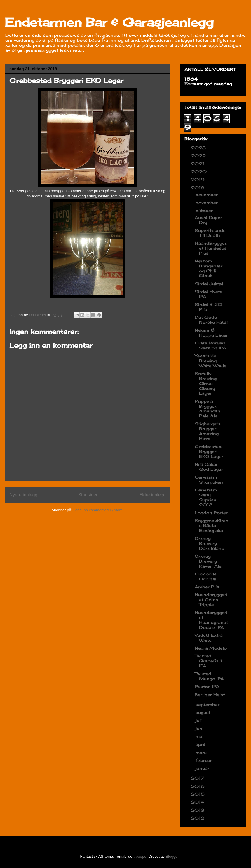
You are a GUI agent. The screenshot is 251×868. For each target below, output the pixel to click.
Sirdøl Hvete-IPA (210, 294)
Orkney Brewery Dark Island (210, 543)
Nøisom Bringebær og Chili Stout (209, 268)
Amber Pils (207, 587)
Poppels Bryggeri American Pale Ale (208, 408)
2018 (198, 188)
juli (199, 720)
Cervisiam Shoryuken (209, 480)
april (201, 744)
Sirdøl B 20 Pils (208, 307)
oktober (205, 210)
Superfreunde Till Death (210, 233)
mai (200, 736)
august (204, 712)
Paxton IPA (207, 686)
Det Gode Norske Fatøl (211, 320)
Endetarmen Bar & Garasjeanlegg (109, 22)
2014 (198, 802)
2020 (199, 172)
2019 (198, 180)
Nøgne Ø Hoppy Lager (211, 332)
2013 (198, 810)
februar (204, 760)
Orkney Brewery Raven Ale (208, 561)
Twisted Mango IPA (209, 676)
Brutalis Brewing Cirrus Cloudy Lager (206, 383)
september (208, 705)
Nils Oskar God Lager (209, 467)
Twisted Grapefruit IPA (209, 661)
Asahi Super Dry (208, 220)
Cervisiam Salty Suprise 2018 (206, 497)
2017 (198, 778)
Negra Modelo (211, 648)
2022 (199, 156)
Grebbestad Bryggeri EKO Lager (209, 451)
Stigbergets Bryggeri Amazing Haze (208, 431)
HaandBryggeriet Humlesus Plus (211, 248)
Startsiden (88, 495)
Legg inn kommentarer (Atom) (99, 510)
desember (207, 194)
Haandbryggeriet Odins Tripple (211, 600)
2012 (198, 818)
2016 (198, 786)
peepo (141, 856)
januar (203, 768)
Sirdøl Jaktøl (209, 284)
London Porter (211, 513)
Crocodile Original (206, 576)
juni (200, 728)
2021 (198, 164)
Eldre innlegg (152, 495)
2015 (198, 794)
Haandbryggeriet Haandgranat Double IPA (211, 620)
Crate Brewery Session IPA (211, 345)
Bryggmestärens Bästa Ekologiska (212, 525)
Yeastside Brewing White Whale (211, 361)
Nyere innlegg (23, 495)
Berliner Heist (210, 695)
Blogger (172, 856)
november (207, 203)
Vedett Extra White (209, 638)
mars (202, 752)
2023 (199, 148)
